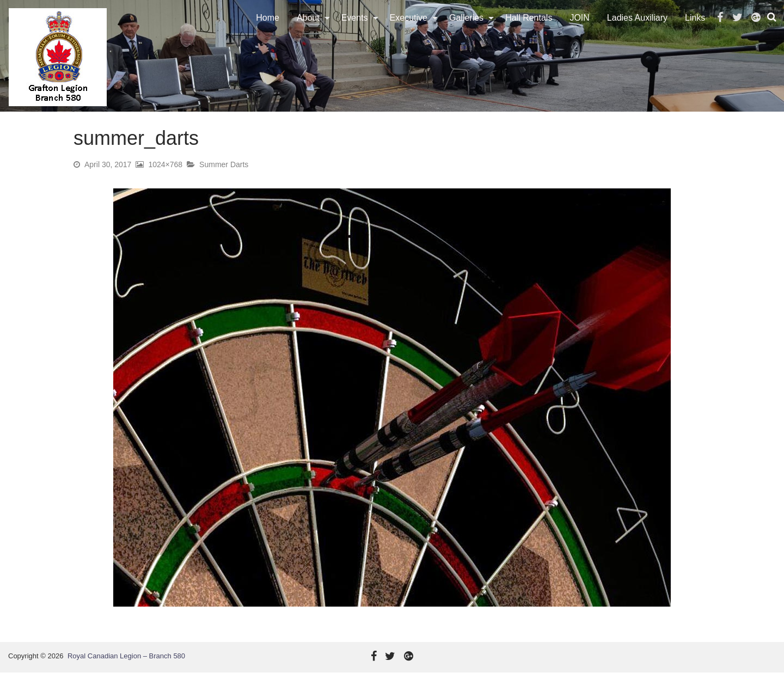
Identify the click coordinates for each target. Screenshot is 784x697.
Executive (410, 30)
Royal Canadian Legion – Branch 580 (126, 680)
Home (270, 30)
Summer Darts (224, 189)
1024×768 (165, 189)
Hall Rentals (531, 30)
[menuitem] (270, 30)
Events (356, 30)
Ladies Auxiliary (639, 30)
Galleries (468, 30)
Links (697, 30)
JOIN (581, 30)
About (310, 30)
